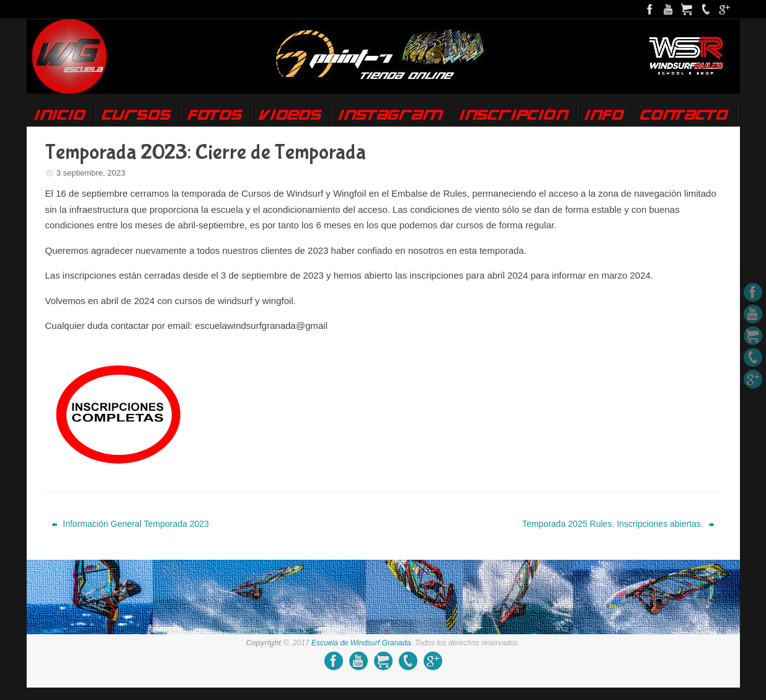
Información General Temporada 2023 (130, 524)
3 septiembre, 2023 (91, 173)
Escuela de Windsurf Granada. (362, 643)
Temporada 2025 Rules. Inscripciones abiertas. (618, 524)
